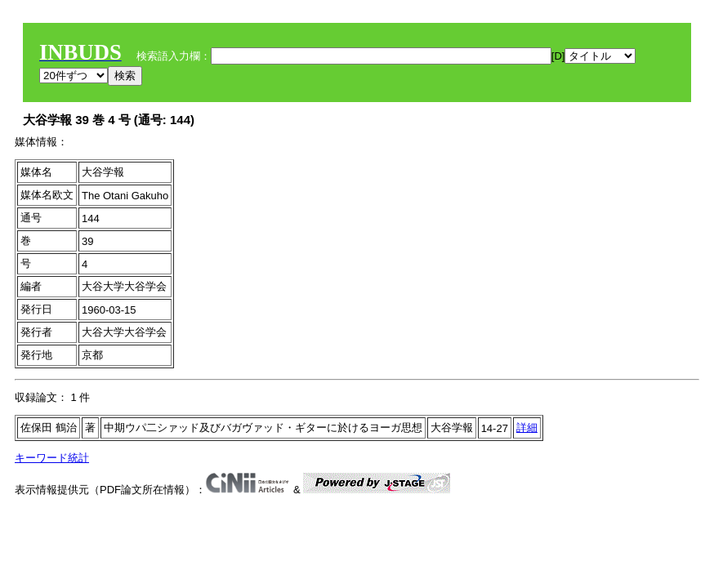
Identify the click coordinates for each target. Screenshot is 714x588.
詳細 (527, 428)
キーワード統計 (52, 458)
